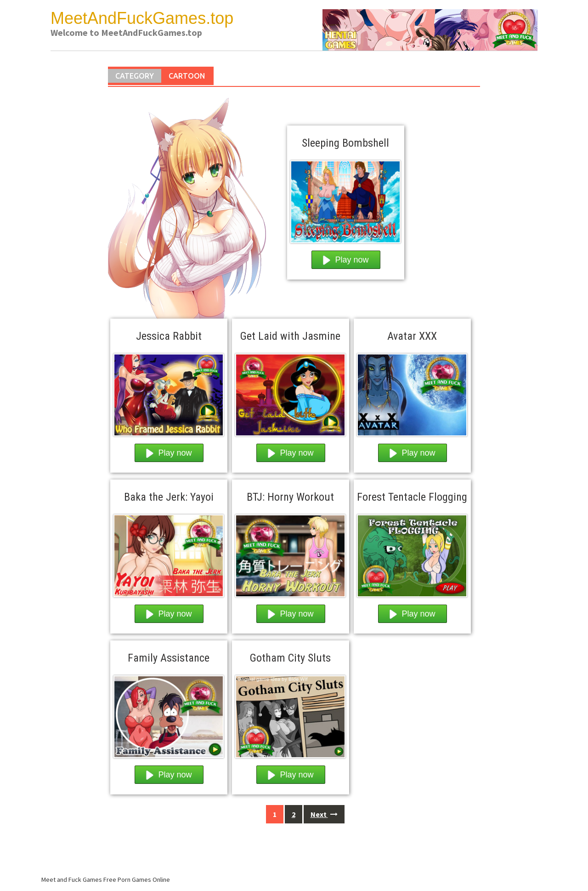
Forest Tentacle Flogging (412, 497)
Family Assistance (169, 658)
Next (324, 814)
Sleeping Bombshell (345, 143)
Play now (346, 260)
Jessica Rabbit (169, 336)
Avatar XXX (412, 336)
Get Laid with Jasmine (290, 336)
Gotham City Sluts (290, 658)
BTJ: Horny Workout (290, 497)
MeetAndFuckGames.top (142, 18)
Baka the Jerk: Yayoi (169, 497)
